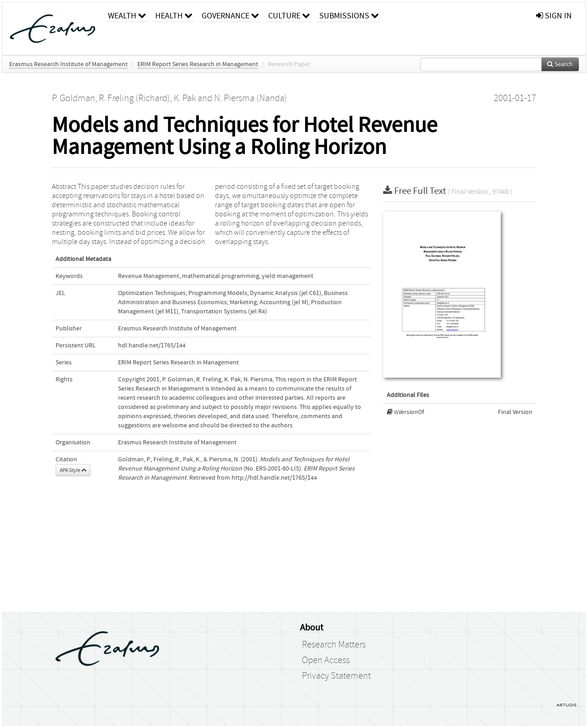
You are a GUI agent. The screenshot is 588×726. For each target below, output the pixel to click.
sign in (554, 16)
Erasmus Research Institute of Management (68, 64)
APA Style (73, 470)
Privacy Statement (336, 676)
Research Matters (334, 645)
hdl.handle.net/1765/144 (152, 346)
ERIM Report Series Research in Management (198, 64)
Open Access (326, 660)
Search (560, 64)
